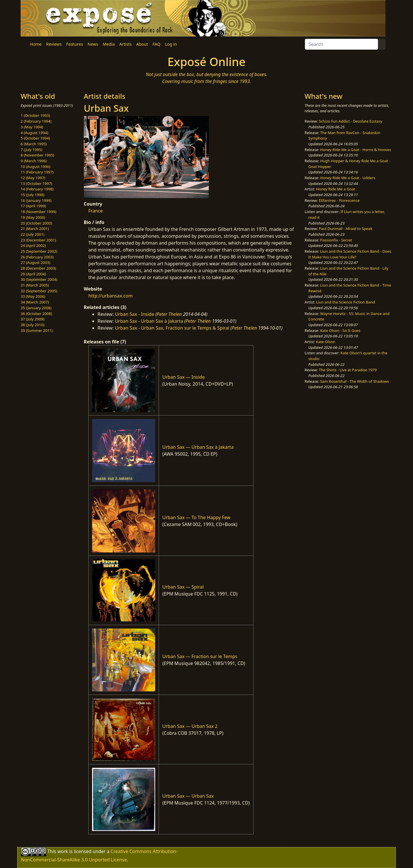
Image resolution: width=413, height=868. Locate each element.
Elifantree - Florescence (339, 200)
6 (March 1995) (34, 144)
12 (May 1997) (33, 178)
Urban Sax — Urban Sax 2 (190, 726)
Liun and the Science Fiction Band (346, 302)
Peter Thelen (169, 314)
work (63, 851)
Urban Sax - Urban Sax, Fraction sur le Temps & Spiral (172, 328)
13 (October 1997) (36, 183)
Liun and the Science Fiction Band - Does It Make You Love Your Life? (350, 254)
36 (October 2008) (36, 314)
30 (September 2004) (39, 279)
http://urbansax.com (110, 296)
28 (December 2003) (38, 268)
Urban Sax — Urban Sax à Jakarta (198, 447)
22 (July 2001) (33, 234)
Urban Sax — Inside (184, 377)
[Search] (341, 44)
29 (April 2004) (33, 274)
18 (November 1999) (39, 212)
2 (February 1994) (36, 121)
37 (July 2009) (33, 319)
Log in (171, 44)
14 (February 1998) (37, 189)
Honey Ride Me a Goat (336, 189)
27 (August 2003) (35, 262)
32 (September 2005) (39, 291)
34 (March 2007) (35, 302)
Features (75, 44)
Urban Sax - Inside (135, 314)
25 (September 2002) (39, 251)
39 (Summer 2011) (37, 330)
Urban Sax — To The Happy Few (196, 517)
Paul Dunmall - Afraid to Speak (346, 229)
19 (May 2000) (33, 217)
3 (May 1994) (32, 127)
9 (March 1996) (34, 161)
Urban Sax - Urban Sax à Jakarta (149, 321)
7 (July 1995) (31, 150)
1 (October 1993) (35, 115)
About (142, 44)
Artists (125, 44)
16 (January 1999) (36, 200)
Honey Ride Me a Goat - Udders (348, 178)
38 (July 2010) (33, 325)
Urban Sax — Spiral (183, 587)
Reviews (54, 44)
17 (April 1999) (33, 206)
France (96, 211)
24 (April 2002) (33, 245)
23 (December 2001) (38, 240)
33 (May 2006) (33, 296)
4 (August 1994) (34, 133)
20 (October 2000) (36, 223)
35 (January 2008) (36, 308)
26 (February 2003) (37, 257)
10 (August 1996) (35, 167)
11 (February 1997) (37, 172)
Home (36, 44)
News (93, 44)
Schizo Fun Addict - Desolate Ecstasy (351, 121)
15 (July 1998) (33, 195)
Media (109, 44)
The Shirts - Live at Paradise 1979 (348, 370)
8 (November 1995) (37, 155)
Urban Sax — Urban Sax (188, 796)
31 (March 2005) (35, 285)
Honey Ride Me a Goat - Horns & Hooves (355, 150)
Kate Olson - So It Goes (340, 330)
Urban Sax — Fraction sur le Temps (200, 656)
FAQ (156, 44)
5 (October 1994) (35, 138)
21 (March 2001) (35, 229)
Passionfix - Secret (336, 240)
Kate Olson (326, 342)
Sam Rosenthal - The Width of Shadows (354, 381)
